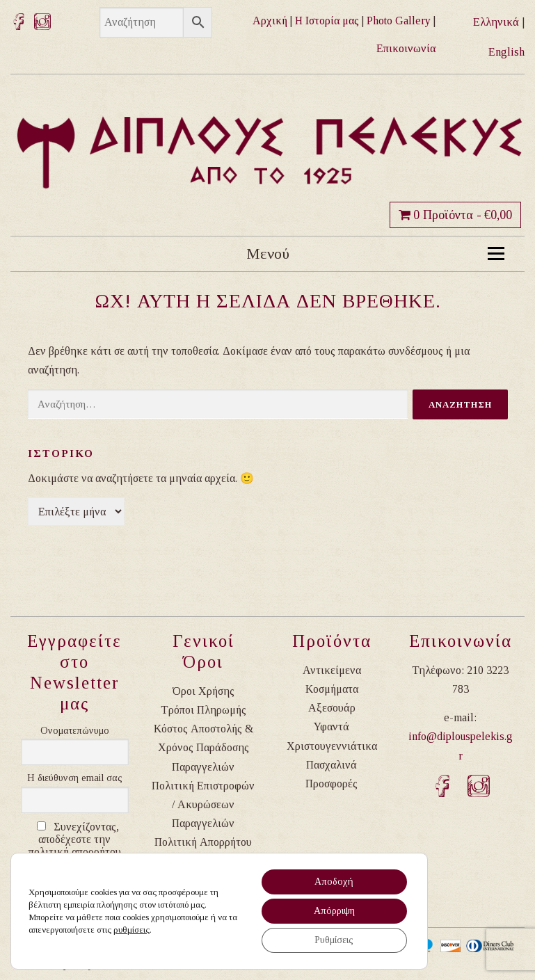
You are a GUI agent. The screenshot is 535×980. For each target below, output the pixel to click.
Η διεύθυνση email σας (75, 778)
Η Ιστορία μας (327, 21)
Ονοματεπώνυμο (75, 731)
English (506, 52)
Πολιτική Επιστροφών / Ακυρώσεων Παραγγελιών (203, 804)
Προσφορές (332, 784)
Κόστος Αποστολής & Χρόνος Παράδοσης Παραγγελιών (203, 747)
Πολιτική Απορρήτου (203, 842)
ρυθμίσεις (131, 930)
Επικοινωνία (406, 48)
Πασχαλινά (332, 765)
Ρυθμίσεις (334, 940)
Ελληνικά (496, 22)
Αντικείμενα (332, 670)
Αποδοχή (334, 882)
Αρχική (270, 21)
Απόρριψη (334, 911)
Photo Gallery (399, 21)
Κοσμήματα (332, 689)
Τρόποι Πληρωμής (203, 710)
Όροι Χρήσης (203, 691)
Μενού (375, 254)
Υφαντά (332, 726)
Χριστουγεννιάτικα (332, 746)
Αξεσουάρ (332, 708)
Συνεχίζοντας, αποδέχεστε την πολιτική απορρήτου (75, 839)
